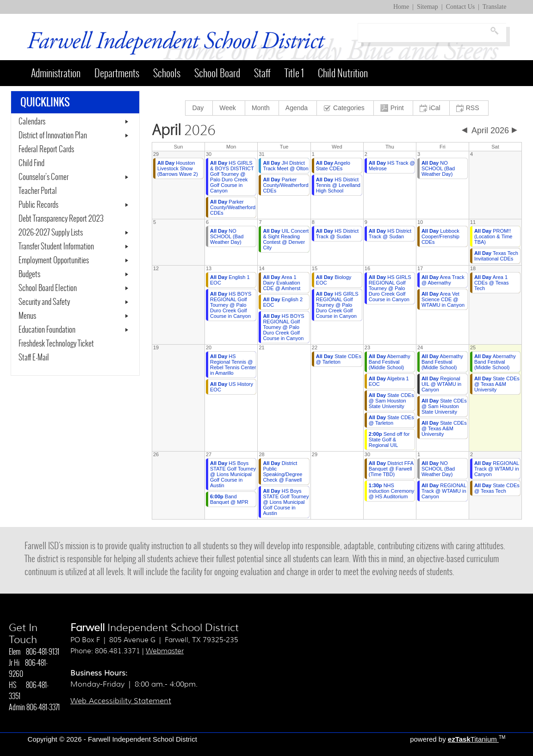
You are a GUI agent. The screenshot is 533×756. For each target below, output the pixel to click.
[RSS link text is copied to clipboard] (469, 108)
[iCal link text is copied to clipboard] (431, 108)
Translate (495, 7)
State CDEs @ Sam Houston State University (391, 401)
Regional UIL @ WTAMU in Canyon (441, 384)
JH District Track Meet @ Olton (285, 166)
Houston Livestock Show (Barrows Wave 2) (178, 168)
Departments (117, 73)
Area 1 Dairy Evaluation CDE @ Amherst (282, 283)
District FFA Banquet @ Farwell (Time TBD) (391, 469)
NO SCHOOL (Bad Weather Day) (438, 168)
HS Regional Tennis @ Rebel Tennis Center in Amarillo (233, 365)
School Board (217, 73)
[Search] (423, 33)
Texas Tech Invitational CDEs (496, 256)
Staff (262, 73)
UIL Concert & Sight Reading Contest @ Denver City (286, 239)
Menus (27, 316)
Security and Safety (44, 302)
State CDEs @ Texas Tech (497, 488)
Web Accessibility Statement (121, 701)
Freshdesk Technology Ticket (67, 344)
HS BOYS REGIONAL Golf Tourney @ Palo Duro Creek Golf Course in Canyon (231, 305)
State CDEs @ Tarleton (339, 359)
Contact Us (461, 7)
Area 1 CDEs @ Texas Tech (492, 283)
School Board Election (48, 288)
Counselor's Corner (43, 177)
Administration (56, 73)
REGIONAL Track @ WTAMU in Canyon (444, 491)
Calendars (32, 122)
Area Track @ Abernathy (443, 280)
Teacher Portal (49, 191)
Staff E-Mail (45, 358)
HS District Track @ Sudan (337, 234)
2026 (184, 130)
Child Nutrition (343, 73)
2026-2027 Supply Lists (51, 233)
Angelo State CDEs (333, 166)
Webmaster (165, 651)
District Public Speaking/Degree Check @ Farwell (282, 471)
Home (401, 7)
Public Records (38, 205)
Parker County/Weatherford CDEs (233, 207)
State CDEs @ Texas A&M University (444, 428)
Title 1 (294, 73)
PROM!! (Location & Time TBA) (493, 236)
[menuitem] (199, 108)
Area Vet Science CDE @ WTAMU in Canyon (443, 299)
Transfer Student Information (56, 247)
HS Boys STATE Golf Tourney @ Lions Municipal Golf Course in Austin (233, 474)
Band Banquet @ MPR (229, 499)
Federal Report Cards (46, 149)
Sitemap (428, 7)
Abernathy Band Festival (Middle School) (390, 362)
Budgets (29, 274)
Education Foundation (47, 330)
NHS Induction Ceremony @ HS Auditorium (391, 491)
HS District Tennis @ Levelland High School (338, 185)
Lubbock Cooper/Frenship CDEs (440, 236)
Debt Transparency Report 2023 (75, 219)
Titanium (473, 739)
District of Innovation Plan (53, 136)
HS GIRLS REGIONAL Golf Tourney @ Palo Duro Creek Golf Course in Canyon (337, 305)
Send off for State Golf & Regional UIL (389, 440)
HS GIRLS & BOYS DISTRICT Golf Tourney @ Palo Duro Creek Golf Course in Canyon (232, 177)
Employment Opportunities (54, 260)
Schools (167, 73)
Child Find (31, 163)
